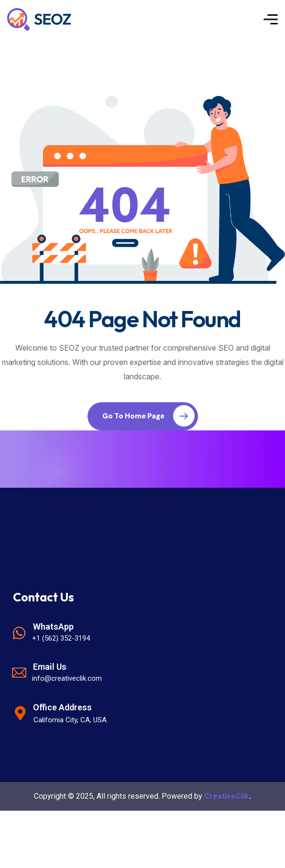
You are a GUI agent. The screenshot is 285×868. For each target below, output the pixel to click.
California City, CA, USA (70, 720)
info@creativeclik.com (67, 678)
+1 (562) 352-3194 (61, 638)
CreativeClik (227, 796)
